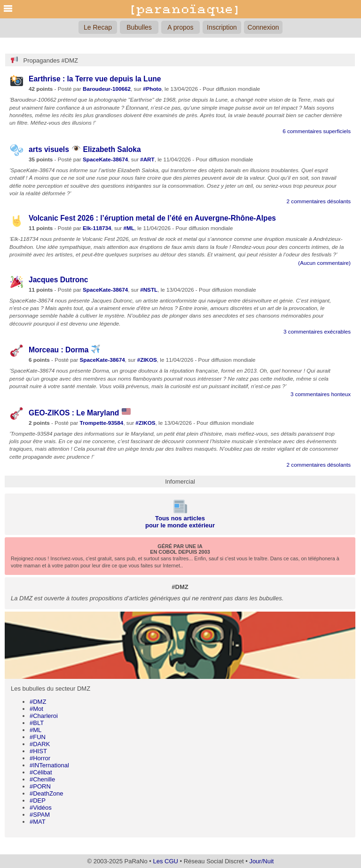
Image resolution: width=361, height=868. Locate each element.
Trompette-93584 (101, 423)
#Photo (152, 89)
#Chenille (42, 779)
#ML (35, 730)
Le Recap (98, 27)
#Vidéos (41, 808)
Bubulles (139, 27)
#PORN (40, 786)
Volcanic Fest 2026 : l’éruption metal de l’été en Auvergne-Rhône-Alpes (152, 218)
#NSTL (149, 290)
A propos (180, 27)
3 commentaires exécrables (317, 331)
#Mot (36, 709)
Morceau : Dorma (64, 350)
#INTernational (49, 765)
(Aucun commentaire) (324, 263)
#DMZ (38, 702)
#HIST (38, 751)
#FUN (38, 737)
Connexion (263, 27)
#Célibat (41, 772)
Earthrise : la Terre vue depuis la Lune (95, 79)
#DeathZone (47, 793)
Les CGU (165, 861)
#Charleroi (44, 716)
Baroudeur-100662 (107, 89)
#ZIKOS (147, 360)
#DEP (38, 800)
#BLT (37, 723)
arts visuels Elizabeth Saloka (85, 149)
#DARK (40, 744)
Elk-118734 (97, 228)
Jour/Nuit (261, 861)
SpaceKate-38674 (105, 159)
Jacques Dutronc (59, 280)
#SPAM (40, 815)
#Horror (40, 758)
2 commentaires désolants (319, 201)
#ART (147, 159)
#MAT (38, 822)
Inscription (222, 27)
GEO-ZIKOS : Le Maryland (80, 413)
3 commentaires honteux (321, 394)
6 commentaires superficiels (317, 131)
